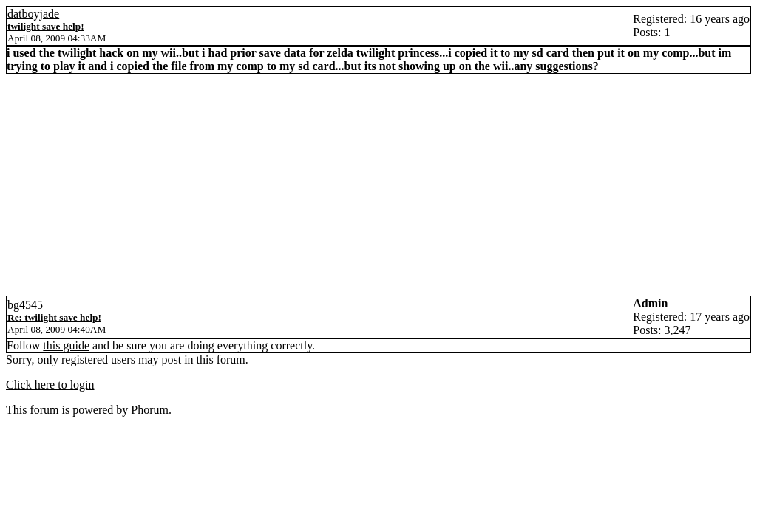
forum (44, 410)
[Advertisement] (378, 185)
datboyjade (33, 14)
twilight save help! (46, 26)
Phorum (150, 410)
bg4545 (25, 305)
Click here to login (50, 385)
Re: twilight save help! (54, 317)
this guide (66, 345)
